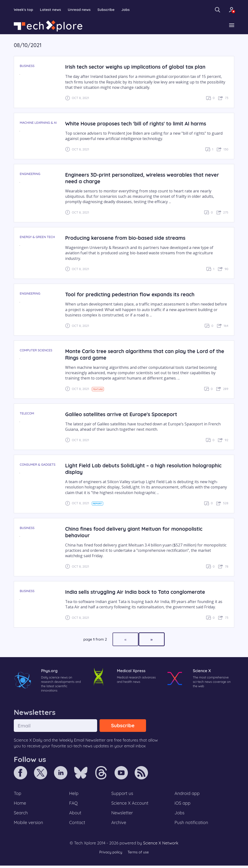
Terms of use (139, 855)
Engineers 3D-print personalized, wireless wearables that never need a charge (145, 178)
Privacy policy (110, 855)
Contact (77, 825)
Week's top (24, 10)
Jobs (131, 10)
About (76, 815)
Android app (187, 795)
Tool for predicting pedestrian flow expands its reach (132, 295)
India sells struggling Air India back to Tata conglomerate (137, 592)
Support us (122, 795)
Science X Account (130, 805)
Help (74, 795)
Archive (119, 825)
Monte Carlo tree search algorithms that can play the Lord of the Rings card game (142, 355)
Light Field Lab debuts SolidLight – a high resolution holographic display (146, 469)
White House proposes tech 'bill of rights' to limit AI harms (138, 124)
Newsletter (122, 815)
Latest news (52, 10)
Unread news (82, 10)
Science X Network (161, 845)
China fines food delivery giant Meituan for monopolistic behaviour (136, 532)
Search (21, 815)
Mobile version (29, 825)
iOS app (183, 805)
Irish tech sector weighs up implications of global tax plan (138, 67)
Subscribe (110, 10)
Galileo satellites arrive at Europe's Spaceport (123, 415)
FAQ (74, 805)
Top (18, 795)
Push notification (192, 825)
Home (20, 805)
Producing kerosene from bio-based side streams (127, 238)
